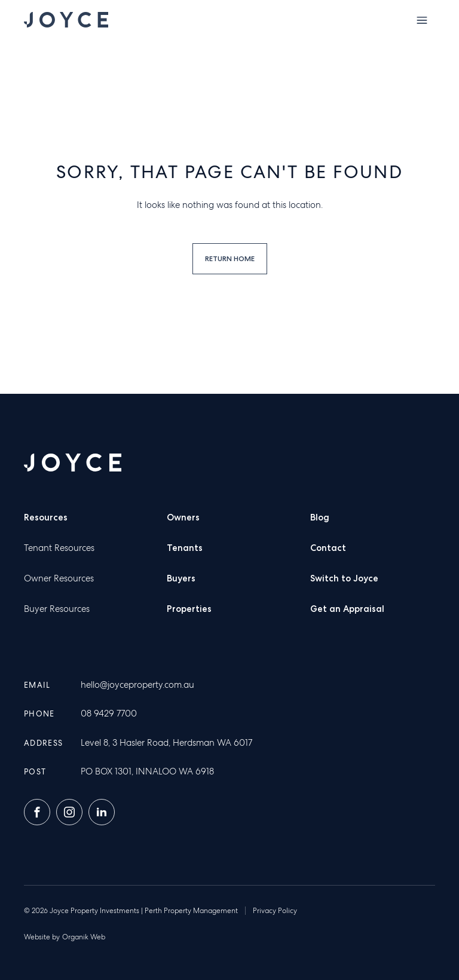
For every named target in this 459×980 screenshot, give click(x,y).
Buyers (181, 578)
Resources (46, 517)
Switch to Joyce (344, 578)
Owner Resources (59, 578)
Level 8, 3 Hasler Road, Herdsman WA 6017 (166, 743)
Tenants (185, 548)
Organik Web (84, 937)
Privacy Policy (275, 911)
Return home (230, 258)
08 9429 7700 (109, 713)
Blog (320, 517)
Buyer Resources (57, 609)
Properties (189, 609)
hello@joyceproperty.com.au (137, 685)
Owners (183, 517)
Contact (328, 548)
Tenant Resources (59, 548)
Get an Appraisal (347, 609)
